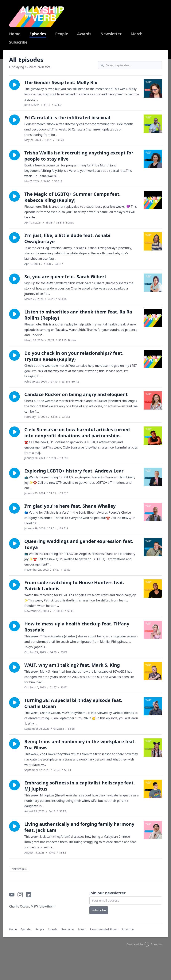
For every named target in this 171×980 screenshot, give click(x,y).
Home (15, 34)
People (62, 34)
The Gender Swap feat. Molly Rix (61, 82)
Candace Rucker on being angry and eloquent (76, 394)
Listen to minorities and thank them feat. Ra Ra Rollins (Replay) (78, 315)
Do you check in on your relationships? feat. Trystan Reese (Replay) (74, 356)
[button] (14, 85)
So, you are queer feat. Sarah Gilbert (65, 276)
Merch (137, 34)
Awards (84, 34)
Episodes (38, 34)
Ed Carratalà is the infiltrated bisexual (67, 117)
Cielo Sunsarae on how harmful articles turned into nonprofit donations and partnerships (77, 432)
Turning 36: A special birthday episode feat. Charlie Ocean (73, 703)
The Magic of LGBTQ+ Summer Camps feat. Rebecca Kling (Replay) (72, 197)
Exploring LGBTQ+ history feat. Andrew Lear (74, 471)
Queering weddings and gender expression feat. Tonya (79, 544)
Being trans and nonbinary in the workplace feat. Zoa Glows (80, 744)
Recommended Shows (104, 929)
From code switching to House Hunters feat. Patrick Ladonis (74, 585)
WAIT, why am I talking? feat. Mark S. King (72, 665)
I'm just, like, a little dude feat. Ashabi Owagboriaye (67, 238)
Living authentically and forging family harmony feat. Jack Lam (79, 827)
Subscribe (18, 42)
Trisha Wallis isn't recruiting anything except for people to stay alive (79, 156)
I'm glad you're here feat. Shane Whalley (70, 506)
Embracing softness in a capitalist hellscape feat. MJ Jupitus (80, 786)
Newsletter (111, 34)
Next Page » (19, 869)
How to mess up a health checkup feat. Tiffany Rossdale (77, 627)
